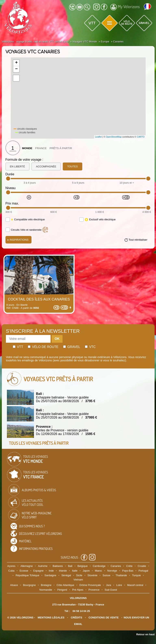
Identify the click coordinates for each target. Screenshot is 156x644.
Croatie (142, 566)
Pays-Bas (128, 571)
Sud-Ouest (111, 590)
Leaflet (98, 137)
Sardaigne (50, 575)
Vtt (18, 347)
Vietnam (78, 580)
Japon (86, 571)
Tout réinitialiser (138, 240)
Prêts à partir (61, 148)
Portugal (143, 571)
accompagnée (46, 166)
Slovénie (93, 575)
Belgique (82, 566)
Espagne (38, 571)
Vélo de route (43, 347)
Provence (94, 590)
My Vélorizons (125, 7)
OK (57, 339)
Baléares (58, 566)
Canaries (116, 566)
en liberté (17, 166)
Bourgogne (29, 585)
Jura (109, 585)
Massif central (135, 585)
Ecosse (24, 571)
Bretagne (46, 585)
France (41, 148)
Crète (129, 566)
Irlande (63, 571)
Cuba (11, 571)
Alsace (14, 585)
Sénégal (66, 575)
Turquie (136, 575)
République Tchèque (27, 575)
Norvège (112, 571)
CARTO (141, 137)
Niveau (11, 188)
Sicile (79, 575)
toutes (73, 166)
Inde (51, 571)
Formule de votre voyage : (24, 160)
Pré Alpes (78, 590)
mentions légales (51, 618)
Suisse (106, 575)
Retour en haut (145, 634)
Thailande (121, 575)
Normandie (46, 590)
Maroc (99, 571)
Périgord (62, 590)
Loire (119, 585)
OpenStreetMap (114, 137)
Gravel (72, 347)
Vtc (90, 347)
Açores (11, 566)
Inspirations (18, 240)
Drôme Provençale (90, 585)
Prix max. (12, 203)
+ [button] (16, 63)
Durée (10, 174)
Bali (70, 566)
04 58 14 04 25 (81, 611)
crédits (76, 618)
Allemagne (27, 566)
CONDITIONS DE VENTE (104, 618)
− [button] (16, 69)
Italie (75, 571)
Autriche (43, 566)
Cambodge (99, 566)
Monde (27, 148)
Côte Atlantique (66, 585)
